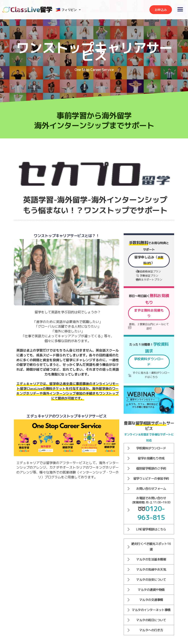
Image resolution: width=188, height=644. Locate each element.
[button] (69, 10)
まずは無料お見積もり (149, 313)
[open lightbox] (67, 438)
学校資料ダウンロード (149, 362)
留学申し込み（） (149, 260)
